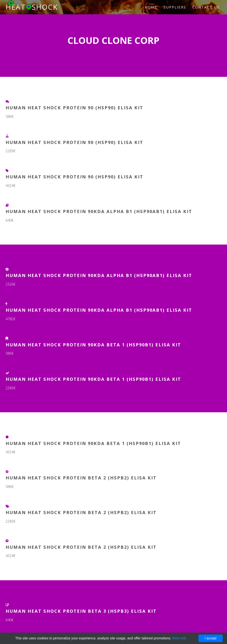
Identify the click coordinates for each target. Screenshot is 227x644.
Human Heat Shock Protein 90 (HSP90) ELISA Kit (74, 107)
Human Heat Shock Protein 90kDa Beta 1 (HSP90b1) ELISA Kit (93, 345)
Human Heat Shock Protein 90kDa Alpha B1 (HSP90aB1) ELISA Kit (99, 211)
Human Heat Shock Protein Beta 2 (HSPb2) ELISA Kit (81, 478)
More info (179, 638)
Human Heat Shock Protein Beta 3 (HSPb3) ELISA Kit (81, 611)
